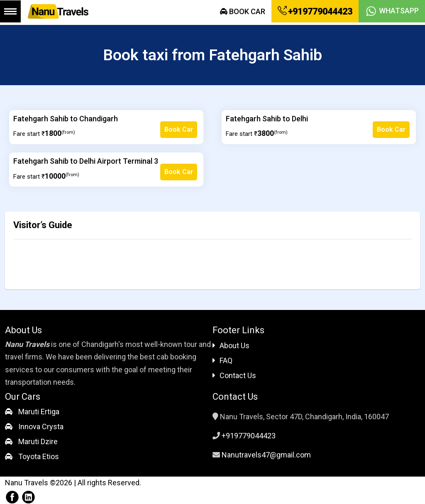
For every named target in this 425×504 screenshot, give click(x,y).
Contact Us (234, 375)
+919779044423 (315, 11)
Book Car (243, 11)
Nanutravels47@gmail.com (266, 455)
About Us (231, 345)
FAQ (222, 360)
